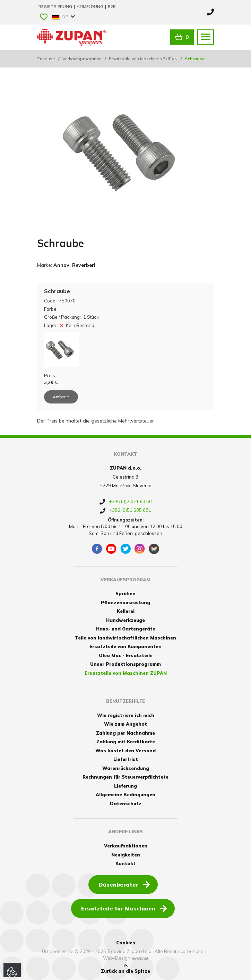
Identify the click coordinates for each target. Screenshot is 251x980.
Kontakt (125, 863)
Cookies (126, 943)
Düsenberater (124, 884)
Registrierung (56, 6)
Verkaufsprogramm (82, 59)
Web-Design (117, 958)
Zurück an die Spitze (125, 969)
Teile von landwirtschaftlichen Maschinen (125, 638)
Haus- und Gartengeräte (126, 629)
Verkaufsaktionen (126, 846)
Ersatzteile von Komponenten (125, 646)
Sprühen (125, 593)
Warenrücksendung (126, 768)
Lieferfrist (126, 759)
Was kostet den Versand (125, 751)
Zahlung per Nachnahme (125, 733)
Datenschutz (126, 804)
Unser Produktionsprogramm (125, 664)
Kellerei (126, 611)
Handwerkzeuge (125, 620)
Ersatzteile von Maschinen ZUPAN (143, 59)
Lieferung (125, 786)
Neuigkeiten (126, 855)
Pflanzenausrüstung (125, 602)
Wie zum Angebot (125, 724)
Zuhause (46, 59)
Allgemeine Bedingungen (125, 795)
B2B (112, 6)
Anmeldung (90, 6)
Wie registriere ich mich (126, 715)
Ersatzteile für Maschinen (124, 908)
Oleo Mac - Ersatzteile (126, 655)
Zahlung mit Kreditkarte (126, 742)
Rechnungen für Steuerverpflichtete (125, 777)
